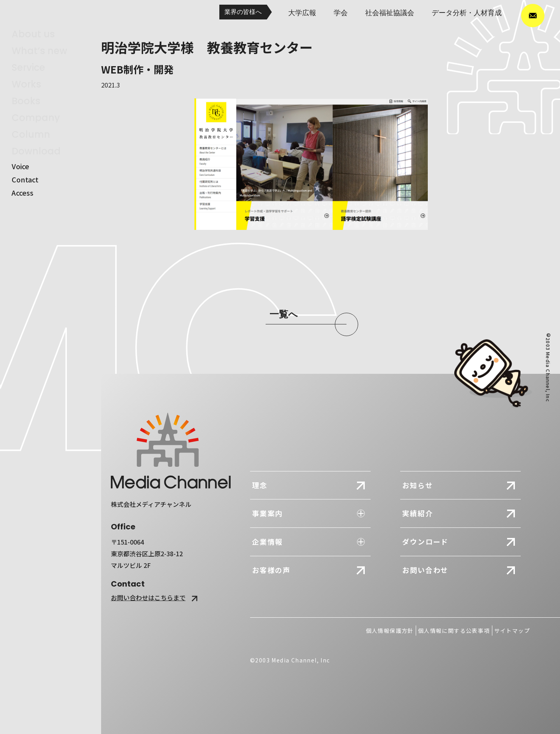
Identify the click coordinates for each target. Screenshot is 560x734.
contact (25, 210)
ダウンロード (425, 541)
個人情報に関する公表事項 (454, 631)
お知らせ (417, 485)
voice (20, 196)
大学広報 (302, 13)
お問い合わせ (425, 570)
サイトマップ (512, 631)
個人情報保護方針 (390, 631)
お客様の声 (271, 570)
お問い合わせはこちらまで (155, 597)
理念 (260, 485)
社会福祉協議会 (390, 13)
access (23, 223)
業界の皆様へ (243, 12)
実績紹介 (417, 513)
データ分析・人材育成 (467, 13)
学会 (341, 13)
